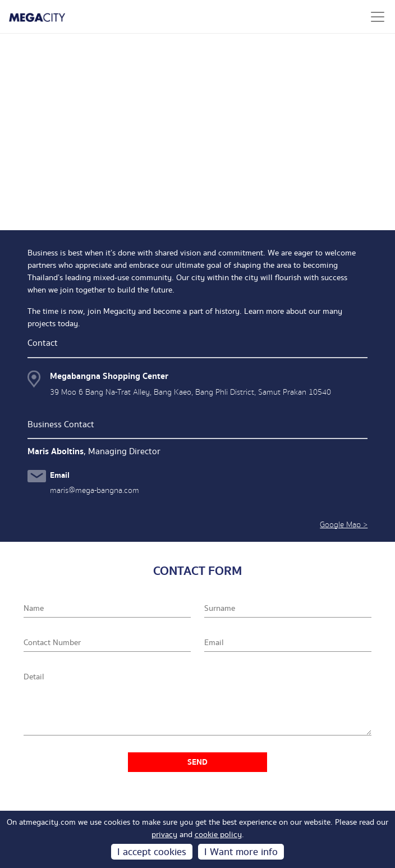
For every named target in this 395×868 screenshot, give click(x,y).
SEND (197, 762)
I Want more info (241, 852)
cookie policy (218, 835)
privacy (164, 835)
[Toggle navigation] (378, 17)
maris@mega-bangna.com (95, 490)
